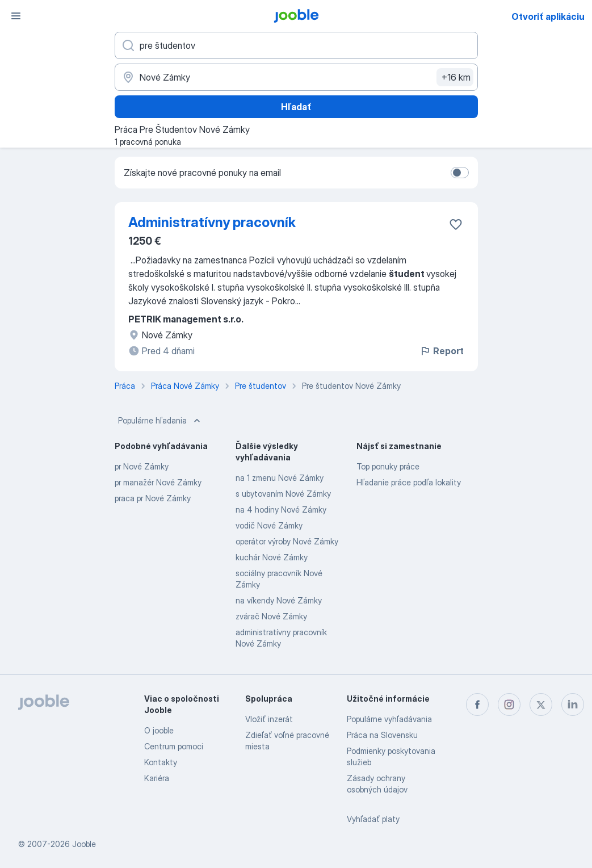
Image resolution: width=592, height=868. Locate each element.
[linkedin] (573, 705)
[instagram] (509, 705)
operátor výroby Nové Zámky (287, 541)
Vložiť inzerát (269, 719)
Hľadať (296, 107)
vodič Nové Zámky (269, 525)
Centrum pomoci (174, 746)
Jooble (84, 844)
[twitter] (541, 705)
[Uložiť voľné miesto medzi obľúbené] (456, 224)
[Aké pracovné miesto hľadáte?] (296, 45)
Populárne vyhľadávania (389, 719)
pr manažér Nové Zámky (158, 482)
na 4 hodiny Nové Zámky (281, 510)
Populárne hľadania (160, 421)
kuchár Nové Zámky (272, 557)
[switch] (460, 173)
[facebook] (477, 705)
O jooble (159, 730)
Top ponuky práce (388, 466)
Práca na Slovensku (382, 735)
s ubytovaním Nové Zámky (283, 494)
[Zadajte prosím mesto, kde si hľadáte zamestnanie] (296, 77)
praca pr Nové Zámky (153, 498)
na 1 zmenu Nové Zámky (280, 478)
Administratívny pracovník (212, 222)
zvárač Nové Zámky (271, 616)
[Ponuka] (16, 16)
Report (442, 351)
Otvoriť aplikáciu (548, 16)
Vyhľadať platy (373, 819)
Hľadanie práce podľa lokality (409, 482)
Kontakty (161, 762)
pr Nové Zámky (142, 466)
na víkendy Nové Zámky (279, 600)
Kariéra (157, 778)
